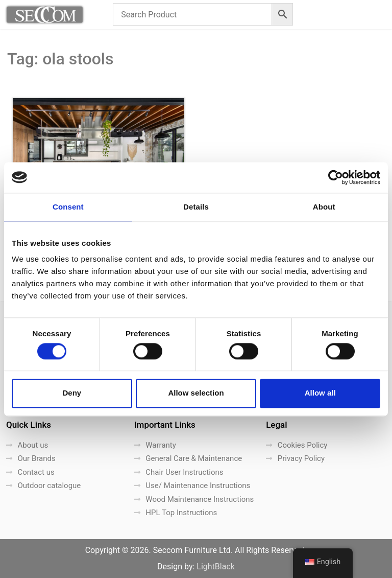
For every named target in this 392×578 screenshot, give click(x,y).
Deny (72, 393)
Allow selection (196, 393)
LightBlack (216, 567)
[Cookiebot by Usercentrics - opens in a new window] (336, 177)
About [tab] (324, 207)
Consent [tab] (68, 207)
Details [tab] (196, 207)
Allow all (320, 393)
